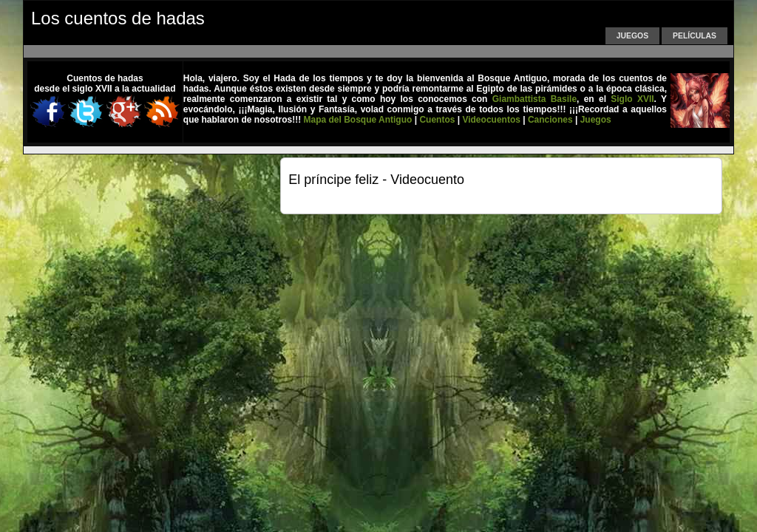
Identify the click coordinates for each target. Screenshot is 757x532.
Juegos (632, 36)
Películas (695, 36)
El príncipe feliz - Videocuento (376, 180)
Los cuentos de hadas (118, 18)
